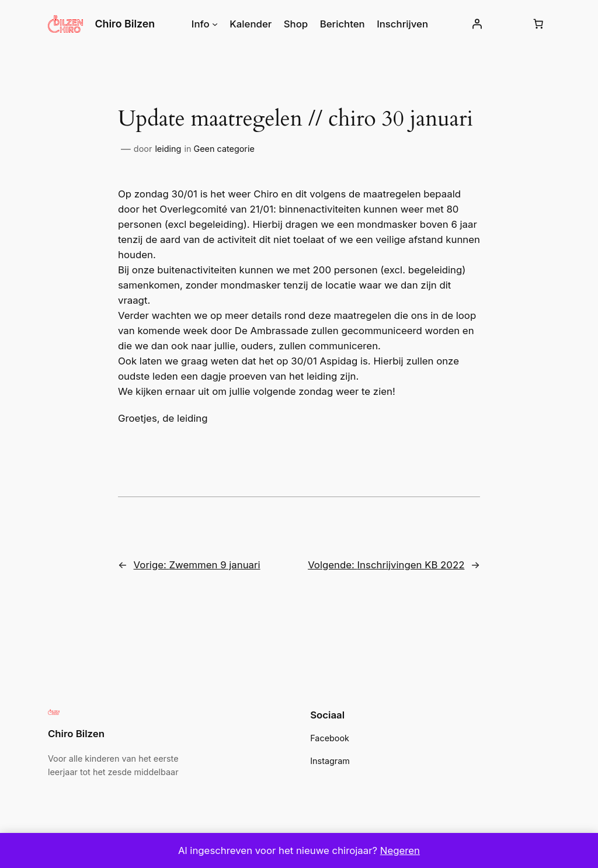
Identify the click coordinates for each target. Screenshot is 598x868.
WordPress (128, 814)
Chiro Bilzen (125, 23)
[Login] (472, 24)
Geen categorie (218, 149)
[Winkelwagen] (538, 24)
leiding (166, 149)
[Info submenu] (218, 24)
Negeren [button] (394, 850)
